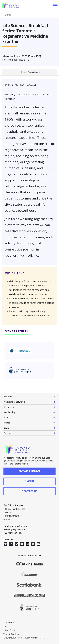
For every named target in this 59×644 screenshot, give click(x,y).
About (7, 417)
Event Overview (30, 72)
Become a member (30, 471)
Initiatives (8, 397)
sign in (30, 481)
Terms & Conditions (12, 634)
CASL (6, 626)
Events (8, 15)
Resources (9, 407)
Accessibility (9, 622)
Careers (7, 433)
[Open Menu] (55, 6)
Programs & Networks (14, 402)
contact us (30, 491)
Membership (9, 412)
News (6, 428)
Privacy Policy (9, 630)
